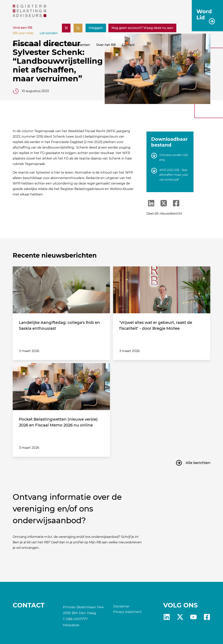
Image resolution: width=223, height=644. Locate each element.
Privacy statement (127, 612)
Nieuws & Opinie (26, 45)
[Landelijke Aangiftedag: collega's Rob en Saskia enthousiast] (61, 290)
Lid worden (49, 33)
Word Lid (204, 14)
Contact (128, 45)
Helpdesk (71, 625)
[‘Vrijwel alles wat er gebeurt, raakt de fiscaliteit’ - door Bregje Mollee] (162, 290)
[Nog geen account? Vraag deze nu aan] (142, 28)
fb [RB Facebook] (207, 617)
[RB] (29, 16)
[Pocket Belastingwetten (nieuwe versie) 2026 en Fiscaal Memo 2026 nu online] (61, 387)
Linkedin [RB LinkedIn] (167, 617)
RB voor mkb (23, 33)
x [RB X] (180, 617)
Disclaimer (121, 606)
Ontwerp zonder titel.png (174, 157)
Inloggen (96, 28)
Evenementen (79, 45)
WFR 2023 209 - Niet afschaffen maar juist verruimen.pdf (174, 175)
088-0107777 (77, 619)
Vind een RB (22, 28)
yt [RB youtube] (193, 617)
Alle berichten (198, 463)
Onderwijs (53, 45)
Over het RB (106, 45)
